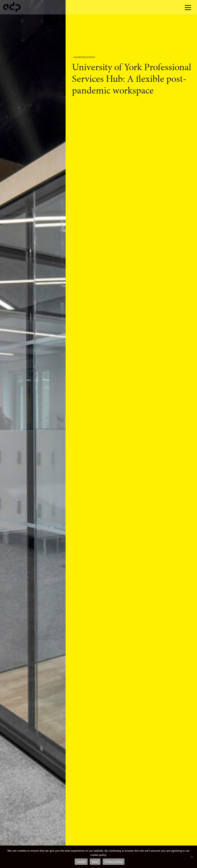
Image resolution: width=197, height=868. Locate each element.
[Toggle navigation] (188, 7)
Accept (81, 862)
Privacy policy (114, 862)
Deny (95, 862)
